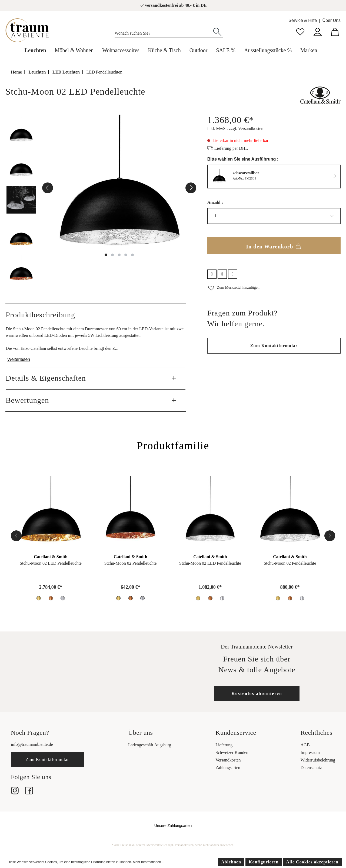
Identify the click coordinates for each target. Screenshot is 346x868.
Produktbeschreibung (40, 315)
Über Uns (331, 20)
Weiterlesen (19, 359)
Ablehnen (231, 862)
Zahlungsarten (228, 768)
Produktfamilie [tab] (173, 446)
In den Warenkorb (274, 245)
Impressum (310, 752)
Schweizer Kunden (232, 752)
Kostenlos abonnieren (257, 694)
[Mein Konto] (318, 31)
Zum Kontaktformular (274, 346)
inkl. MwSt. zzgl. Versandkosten (235, 129)
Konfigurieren (264, 862)
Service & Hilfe (303, 20)
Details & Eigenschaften (46, 378)
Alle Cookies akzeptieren (312, 862)
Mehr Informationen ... (149, 862)
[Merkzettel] (300, 31)
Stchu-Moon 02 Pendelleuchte (131, 563)
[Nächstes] (191, 188)
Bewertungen (27, 400)
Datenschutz (311, 768)
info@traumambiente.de (32, 744)
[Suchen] (217, 31)
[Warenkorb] (335, 31)
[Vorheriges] (48, 188)
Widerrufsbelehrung (318, 760)
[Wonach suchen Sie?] (163, 32)
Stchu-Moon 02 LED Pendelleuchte (51, 563)
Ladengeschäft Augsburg (150, 745)
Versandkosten (228, 760)
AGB (305, 745)
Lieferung (224, 745)
